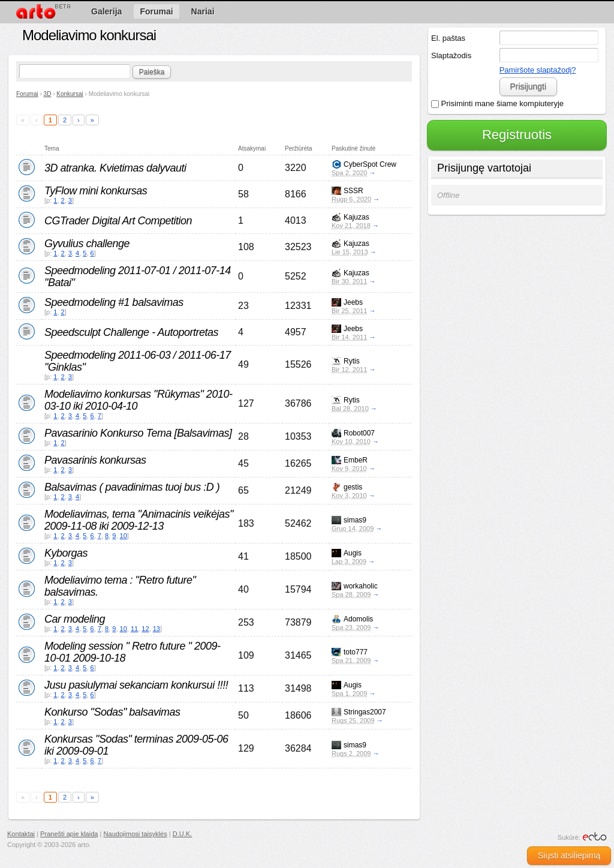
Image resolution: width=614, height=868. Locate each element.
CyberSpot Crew (370, 164)
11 (134, 629)
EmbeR (356, 460)
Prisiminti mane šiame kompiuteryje (497, 103)
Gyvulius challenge (87, 244)
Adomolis (358, 619)
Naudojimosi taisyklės (136, 834)
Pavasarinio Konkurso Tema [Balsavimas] (138, 433)
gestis (353, 487)
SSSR (353, 191)
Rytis (352, 361)
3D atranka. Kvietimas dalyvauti (115, 168)
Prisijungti (528, 86)
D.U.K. (183, 834)
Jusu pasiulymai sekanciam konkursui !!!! (136, 685)
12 (145, 629)
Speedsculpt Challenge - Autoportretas (131, 332)
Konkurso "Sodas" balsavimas (112, 712)
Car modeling (75, 619)
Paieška (152, 72)
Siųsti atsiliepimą (569, 855)
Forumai (27, 94)
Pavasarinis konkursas (95, 460)
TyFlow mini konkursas (96, 191)
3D (48, 94)
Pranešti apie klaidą (69, 834)
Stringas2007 (365, 712)
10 (124, 536)
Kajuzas (356, 217)
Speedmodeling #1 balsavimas (114, 302)
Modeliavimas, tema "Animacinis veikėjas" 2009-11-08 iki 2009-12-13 (139, 520)
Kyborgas (66, 553)
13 (156, 629)
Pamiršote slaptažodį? (538, 70)
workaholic (361, 586)
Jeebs (353, 302)
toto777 (356, 652)
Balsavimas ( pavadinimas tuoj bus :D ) (132, 487)
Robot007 (359, 433)
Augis (353, 553)
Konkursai (70, 94)
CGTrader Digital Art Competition (118, 221)
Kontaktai (21, 834)
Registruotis (517, 135)
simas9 (355, 520)
